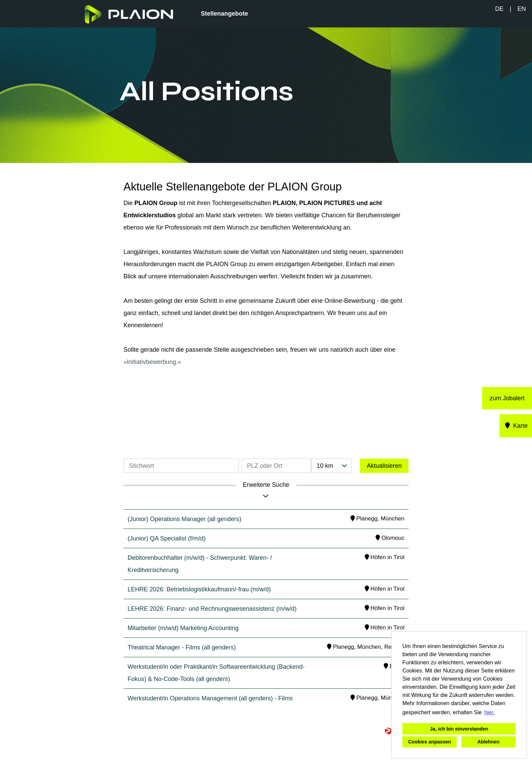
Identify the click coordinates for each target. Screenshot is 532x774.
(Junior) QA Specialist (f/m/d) (167, 538)
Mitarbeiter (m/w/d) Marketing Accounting (183, 628)
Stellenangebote (224, 14)
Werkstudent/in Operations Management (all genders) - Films (210, 698)
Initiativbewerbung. (152, 362)
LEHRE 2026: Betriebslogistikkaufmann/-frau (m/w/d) (199, 589)
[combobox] (331, 466)
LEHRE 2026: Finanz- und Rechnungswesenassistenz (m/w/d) (212, 609)
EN (522, 9)
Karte (516, 426)
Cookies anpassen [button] (430, 742)
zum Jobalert (507, 398)
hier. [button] (490, 712)
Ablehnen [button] (489, 742)
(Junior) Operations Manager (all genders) (184, 519)
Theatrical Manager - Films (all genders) (182, 647)
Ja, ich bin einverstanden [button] (459, 729)
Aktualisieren (384, 466)
